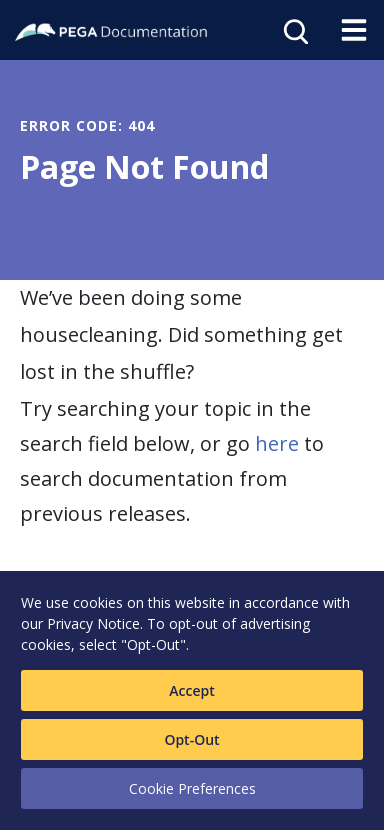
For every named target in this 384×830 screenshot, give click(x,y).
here (277, 443)
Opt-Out (191, 739)
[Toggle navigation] (354, 30)
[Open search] (294, 30)
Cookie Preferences (192, 788)
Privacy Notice (93, 623)
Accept (191, 690)
